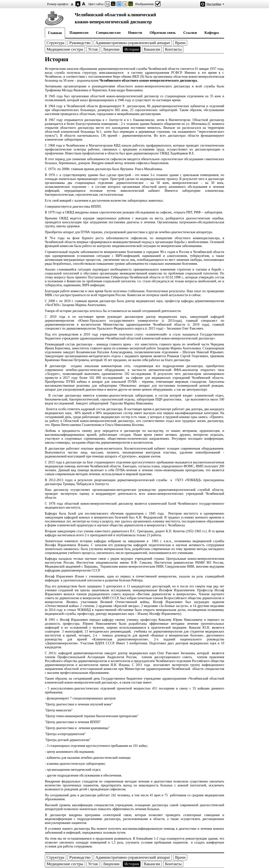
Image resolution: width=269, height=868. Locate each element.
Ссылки (190, 32)
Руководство (80, 43)
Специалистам (108, 32)
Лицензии (111, 49)
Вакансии (152, 49)
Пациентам (79, 32)
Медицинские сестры (65, 49)
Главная (55, 33)
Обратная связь (163, 32)
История (132, 49)
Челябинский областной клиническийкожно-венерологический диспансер (115, 18)
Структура (55, 43)
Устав (93, 49)
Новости (135, 32)
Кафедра (212, 32)
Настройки (214, 4)
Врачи (180, 43)
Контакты (173, 49)
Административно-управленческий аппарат (133, 43)
